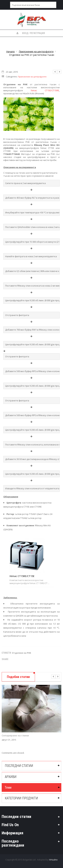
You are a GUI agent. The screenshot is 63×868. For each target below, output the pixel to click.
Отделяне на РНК (22, 653)
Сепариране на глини (15, 736)
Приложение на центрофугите (36, 51)
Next (59, 72)
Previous (55, 72)
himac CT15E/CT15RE (45, 90)
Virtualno (53, 860)
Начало (10, 51)
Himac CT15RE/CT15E (22, 576)
